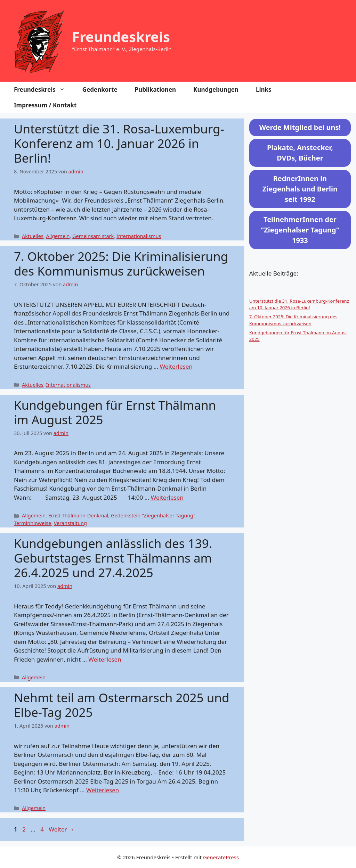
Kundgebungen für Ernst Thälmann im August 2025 (115, 412)
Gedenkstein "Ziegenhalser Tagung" (153, 515)
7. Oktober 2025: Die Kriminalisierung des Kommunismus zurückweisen (121, 264)
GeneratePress (221, 857)
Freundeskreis (121, 37)
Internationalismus (139, 236)
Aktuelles (33, 236)
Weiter (62, 829)
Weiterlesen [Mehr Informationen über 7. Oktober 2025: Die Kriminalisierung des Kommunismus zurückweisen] (176, 366)
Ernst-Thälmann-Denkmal (78, 515)
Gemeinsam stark (93, 236)
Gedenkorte (100, 89)
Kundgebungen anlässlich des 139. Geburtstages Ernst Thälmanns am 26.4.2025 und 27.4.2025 (113, 558)
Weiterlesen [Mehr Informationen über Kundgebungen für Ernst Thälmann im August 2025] (167, 497)
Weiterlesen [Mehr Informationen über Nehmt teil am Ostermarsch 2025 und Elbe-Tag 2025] (103, 790)
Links (264, 89)
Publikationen (156, 89)
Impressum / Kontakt (45, 105)
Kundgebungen (216, 89)
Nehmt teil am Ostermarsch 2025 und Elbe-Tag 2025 (122, 705)
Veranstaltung (70, 523)
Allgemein (58, 236)
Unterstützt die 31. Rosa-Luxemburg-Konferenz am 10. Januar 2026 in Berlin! (119, 143)
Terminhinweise (33, 523)
